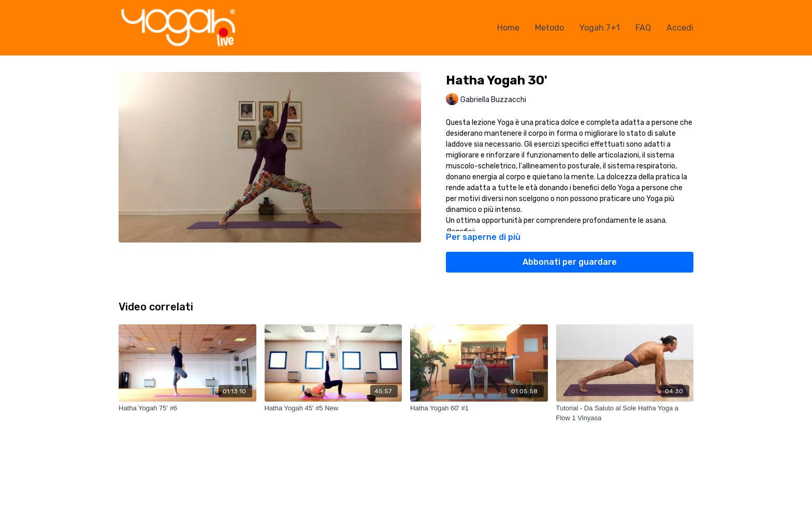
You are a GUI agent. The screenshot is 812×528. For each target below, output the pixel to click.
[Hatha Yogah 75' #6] (187, 408)
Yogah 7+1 (600, 28)
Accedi (680, 28)
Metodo (549, 28)
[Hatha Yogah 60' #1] (479, 408)
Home (508, 28)
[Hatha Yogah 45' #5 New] (334, 408)
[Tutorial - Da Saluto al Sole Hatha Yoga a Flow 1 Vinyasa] (625, 413)
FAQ (643, 28)
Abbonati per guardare (570, 262)
